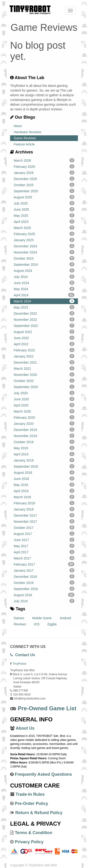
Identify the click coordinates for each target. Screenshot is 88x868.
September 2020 (44, 387)
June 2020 (44, 399)
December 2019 (44, 430)
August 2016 (44, 595)
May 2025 (44, 215)
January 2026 (44, 173)
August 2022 (44, 332)
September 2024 (44, 264)
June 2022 (44, 338)
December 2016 (44, 576)
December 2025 (44, 179)
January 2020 (44, 423)
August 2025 (44, 197)
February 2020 (44, 417)
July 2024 (44, 277)
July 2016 (44, 601)
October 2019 (44, 442)
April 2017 (44, 552)
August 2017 (44, 534)
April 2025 (44, 221)
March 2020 (44, 411)
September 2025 (44, 191)
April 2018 (44, 491)
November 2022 (44, 319)
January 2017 (44, 570)
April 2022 (44, 344)
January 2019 (44, 460)
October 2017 (44, 527)
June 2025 (44, 209)
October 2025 (44, 185)
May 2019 (44, 448)
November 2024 (44, 252)
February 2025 (44, 234)
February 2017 (44, 564)
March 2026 (44, 160)
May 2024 (44, 289)
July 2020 (44, 393)
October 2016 (44, 583)
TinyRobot (19, 664)
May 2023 (44, 307)
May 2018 (44, 485)
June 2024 (44, 283)
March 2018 (44, 497)
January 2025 (44, 240)
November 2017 (44, 521)
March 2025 (44, 228)
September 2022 (44, 325)
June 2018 (44, 478)
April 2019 (44, 454)
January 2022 (44, 356)
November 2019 (44, 436)
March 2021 (44, 368)
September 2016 (44, 589)
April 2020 (44, 405)
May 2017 (44, 546)
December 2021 (44, 362)
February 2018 (44, 503)
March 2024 (44, 301)
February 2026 (44, 166)
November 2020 (44, 374)
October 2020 (44, 381)
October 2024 (44, 258)
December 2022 (44, 313)
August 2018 (44, 472)
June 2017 (44, 540)
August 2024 (44, 270)
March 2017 (44, 558)
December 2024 (44, 246)
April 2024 (44, 295)
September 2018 (44, 466)
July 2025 (44, 203)
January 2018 (44, 509)
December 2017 (44, 515)
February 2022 (44, 350)
